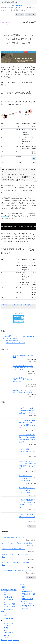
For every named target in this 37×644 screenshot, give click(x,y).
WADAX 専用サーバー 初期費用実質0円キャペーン (28, 452)
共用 (5, 592)
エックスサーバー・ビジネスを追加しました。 (18, 543)
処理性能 (25, 608)
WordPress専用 (9, 597)
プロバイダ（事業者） (9, 590)
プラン (22, 585)
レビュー (7, 5)
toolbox (6, 637)
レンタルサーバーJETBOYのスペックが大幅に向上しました (27, 478)
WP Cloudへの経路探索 (13, 340)
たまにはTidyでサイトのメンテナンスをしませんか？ (27, 517)
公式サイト (18, 313)
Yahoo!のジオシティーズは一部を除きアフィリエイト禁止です (27, 490)
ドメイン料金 (27, 604)
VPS (5, 595)
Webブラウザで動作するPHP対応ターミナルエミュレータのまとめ (27, 411)
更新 (5, 630)
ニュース (7, 626)
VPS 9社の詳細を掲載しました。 (13, 549)
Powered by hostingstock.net (10, 640)
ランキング (23, 601)
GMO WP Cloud (17, 5)
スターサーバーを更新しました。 (14, 537)
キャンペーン (8, 623)
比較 (2, 611)
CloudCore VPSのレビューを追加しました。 (17, 570)
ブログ (6, 628)
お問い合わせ (8, 633)
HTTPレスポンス (28, 606)
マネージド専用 (9, 604)
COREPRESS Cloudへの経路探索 (16, 343)
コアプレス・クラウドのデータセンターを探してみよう (18, 306)
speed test (7, 635)
